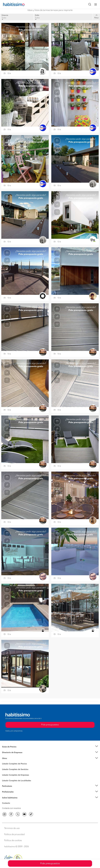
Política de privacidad (14, 835)
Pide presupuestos (50, 864)
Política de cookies (13, 841)
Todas (4, 18)
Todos (37, 18)
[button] (5, 74)
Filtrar (96, 18)
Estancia (5, 15)
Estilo (37, 15)
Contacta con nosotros (11, 808)
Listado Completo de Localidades (17, 781)
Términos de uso (12, 828)
